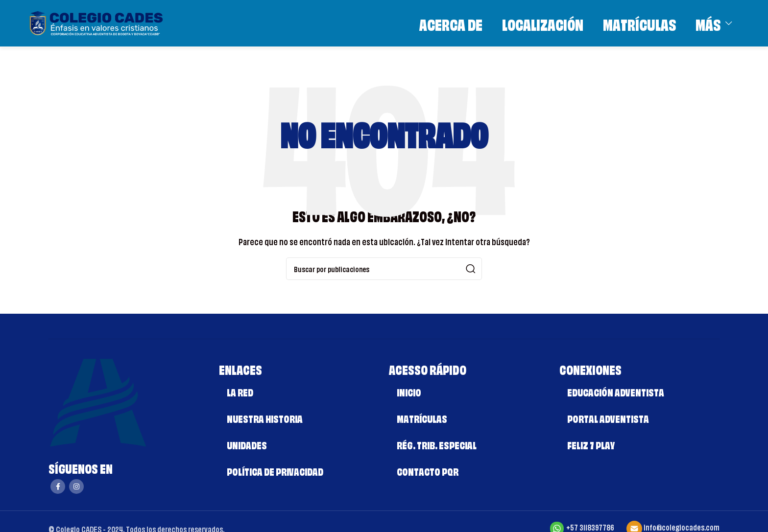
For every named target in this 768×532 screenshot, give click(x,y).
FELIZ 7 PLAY (591, 444)
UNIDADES (247, 444)
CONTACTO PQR (428, 471)
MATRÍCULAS (422, 418)
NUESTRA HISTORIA (265, 418)
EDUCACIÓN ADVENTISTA (616, 391)
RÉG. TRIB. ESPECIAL (437, 444)
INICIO (409, 391)
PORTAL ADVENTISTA (608, 418)
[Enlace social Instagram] (76, 486)
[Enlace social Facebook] (58, 486)
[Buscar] (384, 269)
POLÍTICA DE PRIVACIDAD (275, 471)
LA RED (240, 391)
